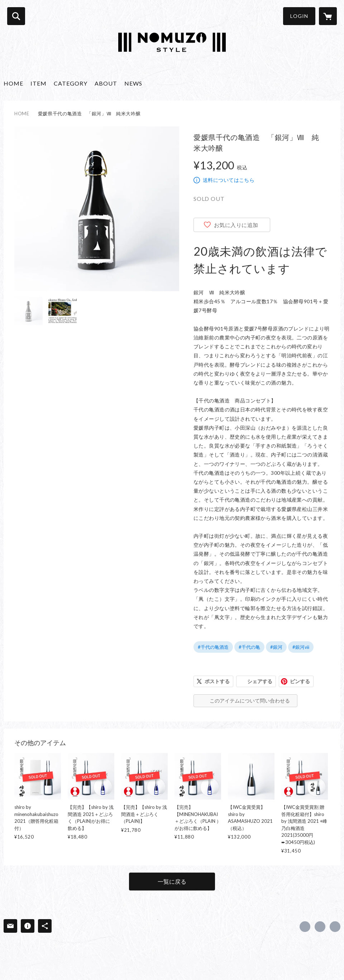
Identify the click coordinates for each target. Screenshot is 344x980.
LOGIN (299, 16)
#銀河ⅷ (301, 647)
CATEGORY (71, 83)
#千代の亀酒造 (213, 647)
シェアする (260, 681)
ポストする (217, 681)
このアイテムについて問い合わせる (250, 701)
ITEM (39, 83)
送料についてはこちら (229, 180)
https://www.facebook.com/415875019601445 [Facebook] (305, 927)
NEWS (133, 83)
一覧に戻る (172, 881)
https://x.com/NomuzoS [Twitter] (320, 927)
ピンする (300, 681)
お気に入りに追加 (236, 225)
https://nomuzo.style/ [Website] (335, 927)
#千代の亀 (249, 647)
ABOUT (106, 83)
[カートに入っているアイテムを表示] (328, 16)
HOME (13, 83)
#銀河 (276, 647)
